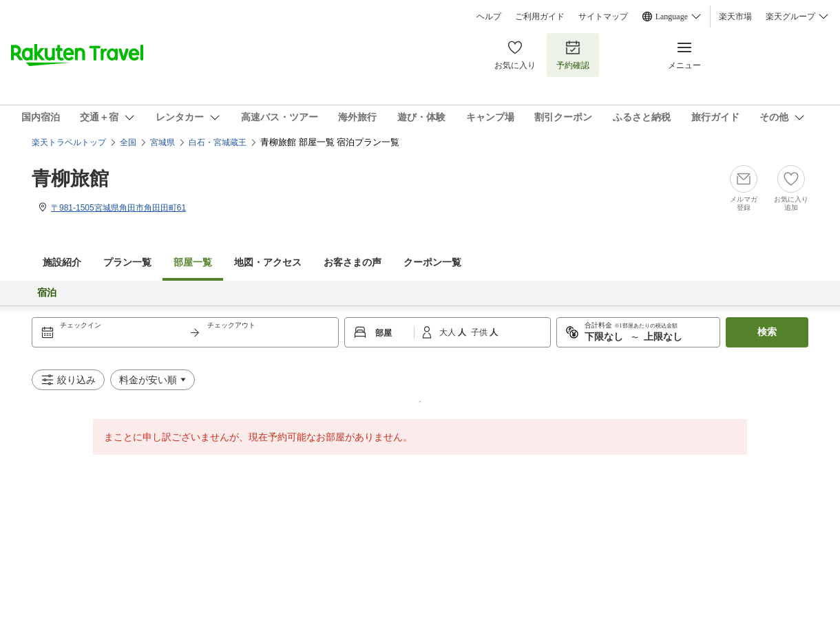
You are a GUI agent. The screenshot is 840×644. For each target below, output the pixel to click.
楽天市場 (735, 17)
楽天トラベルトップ (69, 142)
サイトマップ (603, 17)
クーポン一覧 (432, 262)
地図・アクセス (268, 262)
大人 (449, 332)
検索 (767, 332)
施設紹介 (62, 262)
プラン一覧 (127, 262)
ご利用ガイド (540, 17)
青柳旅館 (70, 179)
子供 (480, 332)
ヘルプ (489, 17)
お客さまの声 (353, 262)
